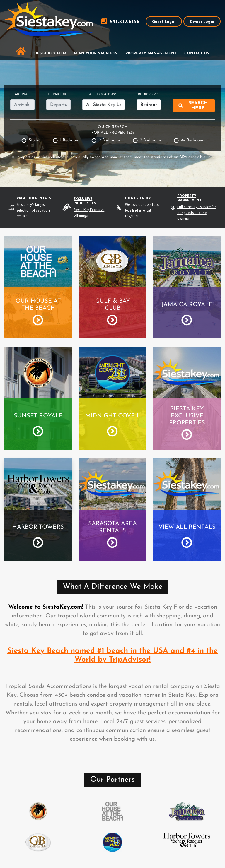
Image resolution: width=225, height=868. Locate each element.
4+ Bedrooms (193, 140)
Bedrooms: (149, 94)
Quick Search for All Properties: (112, 130)
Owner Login (202, 21)
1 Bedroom (70, 140)
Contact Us (197, 53)
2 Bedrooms (110, 140)
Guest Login (164, 21)
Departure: (58, 94)
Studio (35, 140)
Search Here (198, 106)
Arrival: (22, 94)
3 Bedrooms (151, 140)
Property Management (151, 53)
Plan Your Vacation (96, 53)
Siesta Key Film (50, 53)
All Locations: (103, 94)
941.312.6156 (120, 22)
